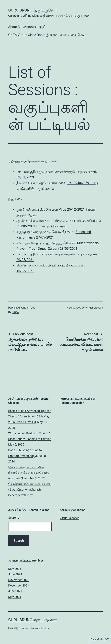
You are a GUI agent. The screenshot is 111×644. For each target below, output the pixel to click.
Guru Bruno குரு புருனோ (32, 10)
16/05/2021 (25, 271)
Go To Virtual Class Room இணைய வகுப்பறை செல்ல (48, 35)
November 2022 (19, 580)
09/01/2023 (25, 177)
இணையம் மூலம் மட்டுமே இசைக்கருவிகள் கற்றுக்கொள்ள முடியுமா (29, 473)
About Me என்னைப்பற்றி (27, 27)
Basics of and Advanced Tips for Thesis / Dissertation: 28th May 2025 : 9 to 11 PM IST (29, 416)
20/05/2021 (25, 260)
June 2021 (15, 591)
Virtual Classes (94, 308)
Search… (14, 518)
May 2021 (15, 597)
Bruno (15, 312)
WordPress (42, 628)
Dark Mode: (100, 640)
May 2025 (15, 569)
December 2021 (19, 585)
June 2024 (15, 574)
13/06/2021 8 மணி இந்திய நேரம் (43, 226)
